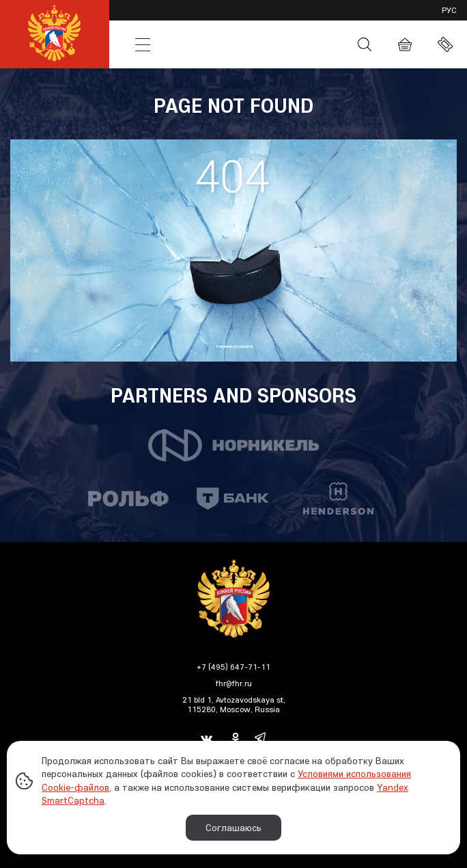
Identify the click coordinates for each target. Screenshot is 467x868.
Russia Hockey (254, 45)
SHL (246, 19)
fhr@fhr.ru (234, 683)
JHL (298, 19)
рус (449, 10)
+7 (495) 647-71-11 (233, 667)
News (195, 45)
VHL (195, 19)
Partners (362, 19)
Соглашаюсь (233, 828)
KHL (143, 19)
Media (315, 45)
